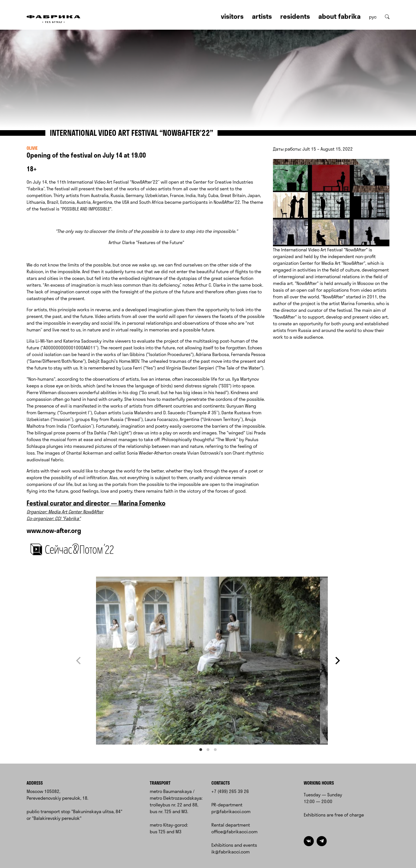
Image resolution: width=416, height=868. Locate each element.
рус (373, 17)
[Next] (337, 661)
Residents (295, 16)
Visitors (232, 16)
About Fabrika (339, 16)
